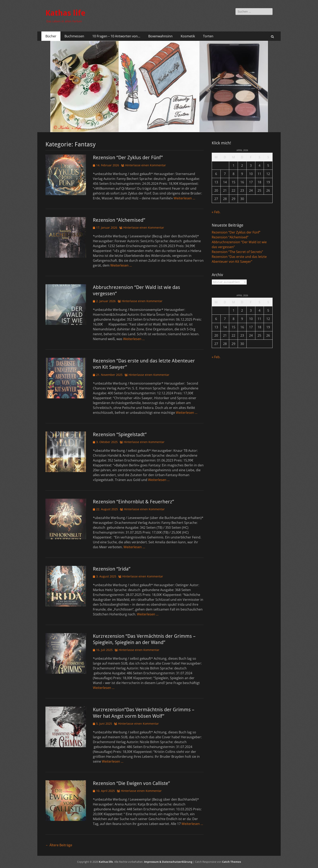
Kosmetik (188, 36)
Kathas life (65, 13)
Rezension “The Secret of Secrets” (237, 252)
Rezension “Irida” (112, 569)
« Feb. (216, 212)
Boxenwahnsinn (160, 36)
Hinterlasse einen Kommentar (146, 165)
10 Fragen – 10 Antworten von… (116, 36)
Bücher (51, 36)
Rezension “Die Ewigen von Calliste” (131, 783)
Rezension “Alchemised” (119, 220)
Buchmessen (74, 36)
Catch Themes (232, 862)
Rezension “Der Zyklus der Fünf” (128, 158)
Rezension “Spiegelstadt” (120, 435)
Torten (208, 36)
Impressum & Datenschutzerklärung (168, 862)
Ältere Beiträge (59, 845)
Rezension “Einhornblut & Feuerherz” (133, 502)
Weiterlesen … (184, 198)
